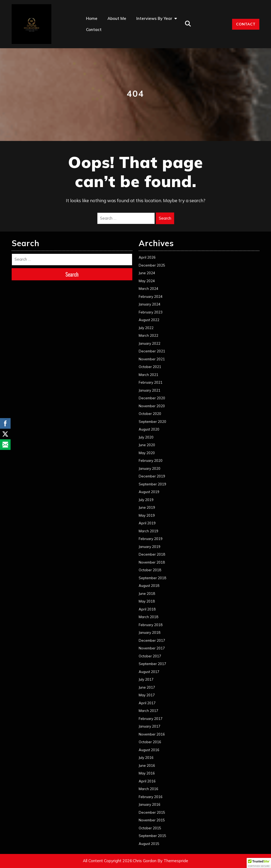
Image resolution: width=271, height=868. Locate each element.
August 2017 (149, 672)
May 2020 (147, 453)
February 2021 (151, 382)
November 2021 (152, 359)
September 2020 (152, 422)
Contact (94, 30)
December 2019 (152, 476)
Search (165, 218)
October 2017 (150, 656)
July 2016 (146, 758)
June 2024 (147, 273)
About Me (117, 18)
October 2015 (150, 828)
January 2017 (150, 726)
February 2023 (151, 312)
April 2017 (147, 703)
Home (92, 18)
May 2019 (147, 515)
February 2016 (151, 797)
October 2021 (150, 367)
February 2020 (151, 460)
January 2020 (150, 468)
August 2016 (149, 750)
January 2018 (150, 632)
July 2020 (146, 437)
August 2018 (149, 586)
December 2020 (152, 398)
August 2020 (149, 429)
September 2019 (152, 484)
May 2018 (147, 601)
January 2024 (150, 304)
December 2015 (152, 812)
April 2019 (147, 523)
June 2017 (147, 687)
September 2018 (152, 578)
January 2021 (150, 390)
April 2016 (147, 781)
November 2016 (152, 734)
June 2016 (147, 765)
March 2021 (148, 375)
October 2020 (150, 414)
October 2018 (150, 570)
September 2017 (152, 664)
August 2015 (149, 844)
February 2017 (151, 719)
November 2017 (152, 648)
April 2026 (147, 257)
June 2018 (147, 594)
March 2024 (148, 289)
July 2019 (146, 500)
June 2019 (147, 507)
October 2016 (150, 742)
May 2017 (147, 695)
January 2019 (150, 547)
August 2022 (149, 320)
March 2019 (148, 531)
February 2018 (151, 625)
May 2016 (147, 773)
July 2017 (146, 679)
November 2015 (152, 820)
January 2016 (150, 804)
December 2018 (152, 554)
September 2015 (152, 836)
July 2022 (146, 328)
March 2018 (148, 617)
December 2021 (152, 351)
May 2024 (147, 281)
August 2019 (149, 492)
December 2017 (152, 640)
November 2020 (152, 406)
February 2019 (151, 539)
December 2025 (152, 265)
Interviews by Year (154, 18)
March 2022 (148, 335)
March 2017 (148, 711)
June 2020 (147, 445)
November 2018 (152, 562)
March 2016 (148, 789)
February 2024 (151, 296)
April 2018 (147, 609)
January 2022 (150, 343)
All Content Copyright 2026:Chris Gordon (120, 861)
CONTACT (246, 24)
